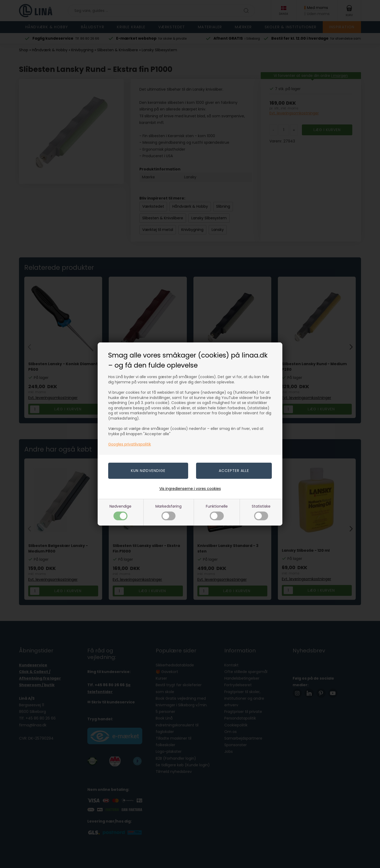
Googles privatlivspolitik (130, 444)
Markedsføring (168, 512)
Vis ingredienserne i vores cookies (190, 489)
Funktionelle (217, 512)
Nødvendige (120, 512)
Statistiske (261, 512)
